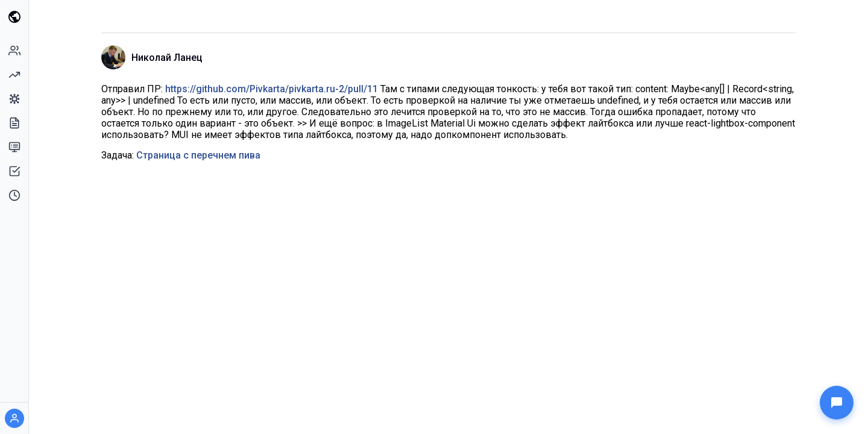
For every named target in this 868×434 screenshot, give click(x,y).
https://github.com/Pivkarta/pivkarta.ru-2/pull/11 (272, 89)
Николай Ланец (167, 58)
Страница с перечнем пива (198, 155)
